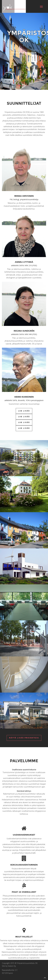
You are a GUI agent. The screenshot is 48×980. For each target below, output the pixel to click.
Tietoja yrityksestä (24, 53)
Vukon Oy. (12, 966)
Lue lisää (24, 411)
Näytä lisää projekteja (24, 738)
